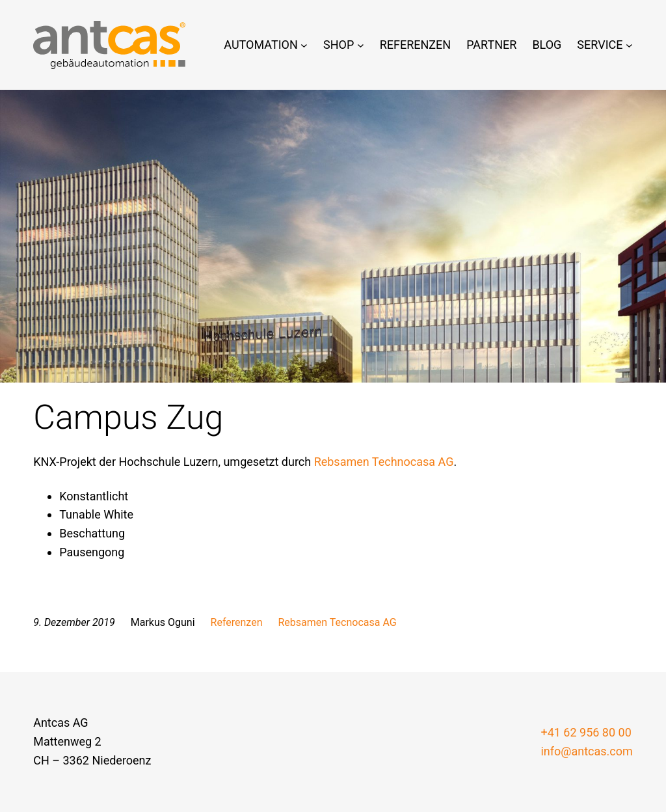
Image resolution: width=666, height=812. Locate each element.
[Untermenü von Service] (629, 45)
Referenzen (237, 622)
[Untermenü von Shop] (361, 45)
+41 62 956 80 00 (586, 732)
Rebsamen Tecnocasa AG (338, 622)
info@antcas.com (586, 751)
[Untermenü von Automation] (304, 45)
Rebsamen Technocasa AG (384, 462)
